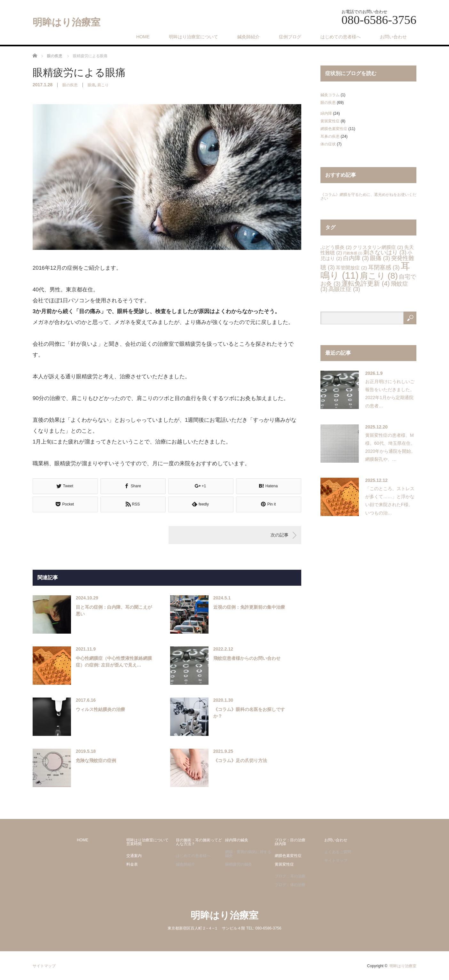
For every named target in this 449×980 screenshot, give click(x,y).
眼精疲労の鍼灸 (239, 864)
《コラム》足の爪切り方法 (240, 760)
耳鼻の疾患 (330, 136)
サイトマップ (336, 860)
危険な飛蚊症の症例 (96, 760)
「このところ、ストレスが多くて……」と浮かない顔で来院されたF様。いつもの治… (390, 501)
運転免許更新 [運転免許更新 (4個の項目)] (366, 283)
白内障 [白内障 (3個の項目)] (356, 258)
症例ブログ (290, 37)
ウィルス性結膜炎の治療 (100, 709)
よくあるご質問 (338, 852)
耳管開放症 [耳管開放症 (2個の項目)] (351, 268)
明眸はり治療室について (193, 37)
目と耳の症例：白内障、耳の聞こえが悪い (114, 610)
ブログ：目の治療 (290, 840)
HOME (143, 37)
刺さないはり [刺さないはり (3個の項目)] (385, 252)
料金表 (132, 864)
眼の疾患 (70, 85)
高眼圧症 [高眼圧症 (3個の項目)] (344, 289)
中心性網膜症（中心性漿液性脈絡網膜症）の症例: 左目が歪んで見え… (114, 662)
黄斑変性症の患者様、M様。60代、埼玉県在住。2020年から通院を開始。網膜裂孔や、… (390, 447)
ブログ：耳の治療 (290, 876)
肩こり (103, 85)
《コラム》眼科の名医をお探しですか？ (249, 713)
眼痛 (91, 85)
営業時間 (134, 844)
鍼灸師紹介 (248, 37)
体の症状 (328, 144)
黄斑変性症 (330, 121)
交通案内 (134, 856)
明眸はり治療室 (67, 22)
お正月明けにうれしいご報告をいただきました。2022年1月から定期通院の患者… (390, 394)
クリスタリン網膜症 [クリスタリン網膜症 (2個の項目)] (378, 247)
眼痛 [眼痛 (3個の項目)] (380, 258)
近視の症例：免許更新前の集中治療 (249, 607)
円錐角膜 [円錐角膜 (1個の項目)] (353, 253)
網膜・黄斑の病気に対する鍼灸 (248, 854)
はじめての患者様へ (341, 37)
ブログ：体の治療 (290, 885)
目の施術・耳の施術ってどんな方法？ (199, 842)
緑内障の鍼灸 (237, 840)
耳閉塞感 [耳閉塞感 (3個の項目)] (384, 267)
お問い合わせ (393, 37)
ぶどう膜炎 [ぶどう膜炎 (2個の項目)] (336, 247)
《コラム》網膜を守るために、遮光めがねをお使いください (368, 197)
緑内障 (326, 113)
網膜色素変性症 (334, 129)
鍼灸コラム (330, 95)
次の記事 (280, 535)
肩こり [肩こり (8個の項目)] (379, 276)
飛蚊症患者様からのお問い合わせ (247, 658)
